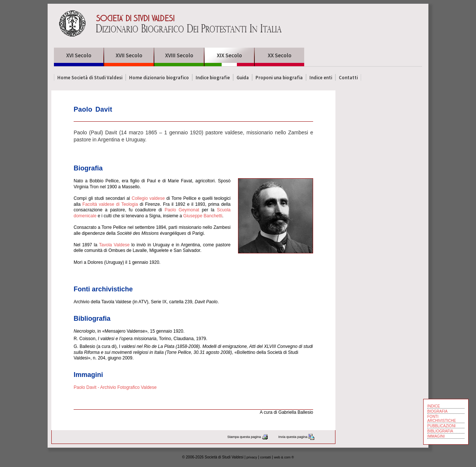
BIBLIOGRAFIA (440, 431)
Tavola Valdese (114, 245)
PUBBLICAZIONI (441, 426)
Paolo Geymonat (182, 210)
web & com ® (284, 457)
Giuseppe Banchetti (203, 216)
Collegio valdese (148, 198)
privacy (252, 457)
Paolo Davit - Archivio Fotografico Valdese (115, 387)
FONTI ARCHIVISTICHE (442, 419)
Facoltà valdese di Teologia (110, 204)
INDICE (434, 406)
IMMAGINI (436, 436)
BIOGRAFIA (437, 411)
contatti (266, 457)
